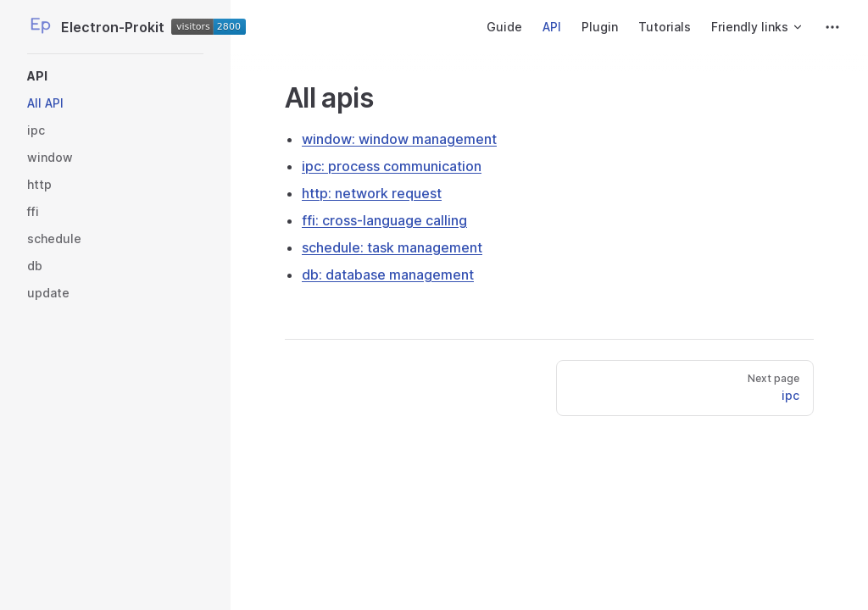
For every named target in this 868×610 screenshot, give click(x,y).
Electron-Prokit (115, 27)
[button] (115, 76)
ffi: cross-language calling (384, 220)
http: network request (372, 193)
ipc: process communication (392, 166)
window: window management (399, 139)
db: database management (388, 274)
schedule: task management (392, 247)
